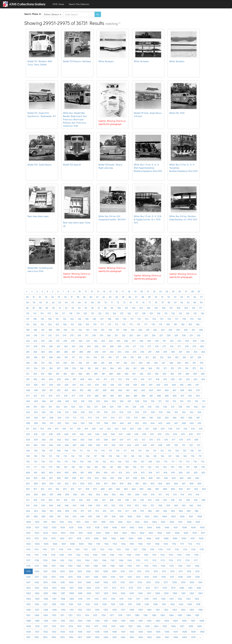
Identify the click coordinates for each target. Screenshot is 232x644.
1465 (149, 637)
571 (75, 418)
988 (36, 516)
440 (143, 385)
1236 (164, 577)
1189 (121, 566)
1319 (155, 599)
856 (98, 483)
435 (104, 385)
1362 (166, 610)
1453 (45, 637)
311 (73, 357)
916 (198, 494)
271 (135, 346)
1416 (88, 626)
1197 (188, 566)
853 (75, 483)
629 (163, 429)
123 (107, 313)
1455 (62, 637)
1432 (45, 632)
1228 (96, 577)
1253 (131, 582)
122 (100, 313)
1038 (97, 527)
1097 (64, 544)
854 (82, 483)
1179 (37, 566)
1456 (71, 637)
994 (82, 516)
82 (182, 302)
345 (148, 363)
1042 (132, 527)
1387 (197, 615)
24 (167, 291)
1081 (105, 538)
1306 (46, 599)
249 (149, 341)
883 (126, 489)
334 (65, 363)
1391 (54, 621)
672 (136, 440)
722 (162, 451)
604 (153, 423)
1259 (183, 582)
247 (134, 341)
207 (193, 330)
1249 (97, 582)
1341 (164, 604)
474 (50, 396)
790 (134, 467)
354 (36, 368)
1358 (132, 610)
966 (44, 511)
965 (36, 511)
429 (59, 385)
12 (92, 291)
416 (143, 379)
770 (165, 462)
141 (57, 319)
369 (150, 368)
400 (203, 374)
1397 (106, 621)
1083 (122, 538)
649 (136, 434)
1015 (78, 522)
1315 (121, 599)
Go (98, 14)
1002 (147, 516)
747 (170, 456)
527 (96, 407)
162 (35, 324)
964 (28, 511)
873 (50, 489)
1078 (79, 538)
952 (113, 505)
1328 (54, 604)
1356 (114, 610)
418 (158, 379)
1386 (189, 615)
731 (50, 456)
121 (93, 313)
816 (150, 473)
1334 (104, 604)
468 (182, 390)
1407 (193, 621)
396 (172, 374)
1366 (201, 610)
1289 (80, 593)
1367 (28, 615)
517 (204, 401)
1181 (53, 566)
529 (112, 407)
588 (28, 423)
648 (129, 434)
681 (28, 445)
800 (28, 473)
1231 (121, 577)
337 (88, 363)
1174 (171, 560)
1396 (97, 621)
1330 (71, 604)
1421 (130, 626)
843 (174, 478)
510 (153, 401)
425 (28, 385)
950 (98, 505)
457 (97, 390)
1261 (200, 582)
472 (35, 396)
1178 (28, 566)
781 (66, 467)
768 (150, 462)
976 (120, 511)
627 (147, 429)
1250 (106, 582)
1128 (144, 549)
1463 (132, 637)
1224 (62, 577)
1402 (149, 621)
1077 (70, 538)
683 (43, 445)
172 (109, 324)
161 (28, 324)
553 (114, 412)
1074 (45, 538)
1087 (157, 538)
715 (110, 451)
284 (51, 352)
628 (155, 429)
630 (170, 429)
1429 (199, 626)
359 (74, 368)
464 (151, 390)
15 (110, 291)
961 (184, 505)
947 (75, 505)
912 (167, 494)
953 (121, 505)
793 (157, 467)
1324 (197, 599)
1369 (46, 615)
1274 (131, 588)
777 (35, 467)
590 (44, 423)
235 (43, 341)
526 (89, 407)
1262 (28, 588)
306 (36, 357)
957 (152, 505)
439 (135, 385)
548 (75, 412)
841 (158, 478)
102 (134, 308)
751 (200, 456)
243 (103, 341)
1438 (97, 632)
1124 (110, 549)
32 (40, 297)
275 (164, 346)
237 (58, 341)
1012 (53, 522)
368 (143, 368)
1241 (28, 582)
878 (87, 489)
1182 (62, 566)
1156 (196, 555)
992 (67, 516)
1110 (174, 544)
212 (50, 335)
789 (127, 467)
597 (98, 423)
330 (35, 363)
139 (42, 319)
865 (168, 483)
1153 (171, 555)
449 (36, 390)
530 (119, 407)
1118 (61, 549)
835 (112, 478)
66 (79, 302)
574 (97, 418)
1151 (154, 555)
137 (28, 319)
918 (35, 500)
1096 (55, 544)
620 (94, 429)
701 (184, 445)
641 (74, 434)
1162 (70, 560)
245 (118, 341)
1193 (155, 566)
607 (176, 423)
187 (43, 330)
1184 (79, 566)
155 (162, 319)
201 (148, 330)
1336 (121, 604)
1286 (54, 593)
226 (154, 335)
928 (112, 500)
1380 (137, 615)
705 (36, 451)
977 (127, 511)
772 (180, 462)
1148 (129, 555)
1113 (198, 544)
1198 (197, 566)
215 (72, 335)
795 (172, 467)
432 (82, 385)
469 (190, 390)
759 (82, 462)
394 (157, 374)
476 (66, 396)
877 (80, 489)
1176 (187, 560)
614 (49, 429)
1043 (141, 527)
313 (88, 357)
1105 (132, 544)
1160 (54, 560)
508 (137, 401)
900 (75, 494)
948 (82, 505)
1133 (185, 549)
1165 (96, 560)
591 (52, 423)
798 (195, 467)
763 (112, 462)
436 (112, 385)
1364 (183, 610)
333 (58, 363)
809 (98, 473)
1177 (196, 560)
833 (97, 478)
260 (51, 346)
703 (198, 445)
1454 (54, 637)
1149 (137, 555)
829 (66, 478)
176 (138, 324)
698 (160, 445)
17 (123, 291)
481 (104, 396)
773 (188, 462)
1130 (160, 549)
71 (112, 302)
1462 (123, 637)
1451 (28, 637)
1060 (107, 533)
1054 (54, 533)
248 (141, 341)
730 (43, 456)
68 (92, 302)
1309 (72, 599)
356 (51, 368)
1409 (29, 626)
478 (81, 396)
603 (145, 423)
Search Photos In (33, 14)
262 (66, 346)
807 (82, 473)
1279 (173, 588)
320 (140, 357)
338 (95, 363)
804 (59, 473)
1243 (45, 582)
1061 (116, 533)
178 (153, 324)
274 (157, 346)
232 (199, 335)
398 (187, 374)
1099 (81, 544)
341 (118, 363)
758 (74, 462)
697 (153, 445)
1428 (191, 626)
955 (137, 505)
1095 (46, 544)
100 (119, 308)
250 (157, 341)
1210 (123, 571)
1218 (189, 571)
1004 (164, 516)
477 (73, 396)
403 (43, 379)
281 (28, 352)
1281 (190, 588)
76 (143, 302)
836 (120, 478)
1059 (98, 533)
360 (82, 368)
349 (179, 363)
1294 (123, 593)
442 (158, 385)
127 (136, 313)
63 (60, 302)
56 (195, 297)
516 (196, 401)
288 (81, 352)
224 (139, 335)
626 (140, 429)
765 (127, 462)
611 (28, 429)
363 (104, 368)
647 (121, 434)
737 (95, 456)
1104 (123, 544)
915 (190, 494)
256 (202, 341)
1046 (167, 527)
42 (104, 297)
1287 (63, 593)
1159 (45, 560)
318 (125, 357)
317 (117, 357)
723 (169, 451)
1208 (105, 571)
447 (197, 385)
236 (50, 341)
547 (67, 412)
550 (91, 412)
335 (73, 363)
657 (199, 434)
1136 (28, 555)
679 (189, 440)
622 (109, 429)
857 (106, 483)
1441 (123, 632)
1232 (130, 577)
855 (90, 483)
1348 (46, 610)
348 (171, 363)
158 (184, 319)
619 (86, 429)
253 (179, 341)
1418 (105, 626)
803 (51, 473)
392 (141, 374)
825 (36, 478)
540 (196, 407)
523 (65, 407)
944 (51, 505)
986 (197, 511)
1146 (112, 555)
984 (181, 511)
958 (160, 505)
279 (194, 346)
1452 (37, 637)
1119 (69, 549)
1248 (88, 582)
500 (75, 401)
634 (201, 429)
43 (110, 297)
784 (88, 467)
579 (136, 418)
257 (28, 346)
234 (35, 341)
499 (67, 401)
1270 (97, 588)
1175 (179, 560)
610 (199, 423)
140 (50, 319)
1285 (46, 593)
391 (134, 374)
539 (188, 407)
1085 (140, 538)
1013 (62, 522)
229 (176, 335)
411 (105, 379)
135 (195, 313)
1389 (37, 621)
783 (81, 467)
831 (82, 478)
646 (113, 434)
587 (198, 418)
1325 (28, 604)
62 (53, 302)
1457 (80, 637)
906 (122, 494)
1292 (106, 593)
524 (73, 407)
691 (106, 445)
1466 (158, 637)
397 (180, 374)
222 (124, 335)
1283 (28, 593)
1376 (104, 615)
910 (153, 494)
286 (66, 352)
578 (128, 418)
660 (44, 440)
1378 (120, 615)
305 (28, 357)
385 (88, 374)
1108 (157, 544)
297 (150, 352)
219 (101, 335)
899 (67, 494)
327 (192, 357)
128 (144, 313)
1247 (80, 582)
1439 (106, 632)
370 (158, 368)
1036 (80, 527)
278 (187, 346)
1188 (112, 566)
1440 (115, 632)
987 (28, 516)
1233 (138, 577)
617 (72, 429)
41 (97, 297)
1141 (70, 555)
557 (145, 412)
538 (180, 407)
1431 (37, 632)
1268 (80, 588)
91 (60, 308)
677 (174, 440)
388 (111, 374)
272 (142, 346)
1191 (138, 566)
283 (43, 352)
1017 (95, 522)
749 (185, 456)
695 (137, 445)
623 (116, 429)
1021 (129, 522)
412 (113, 379)
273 (149, 346)
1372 (70, 615)
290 (97, 352)
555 (129, 412)
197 (118, 330)
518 (28, 407)
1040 (115, 527)
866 (176, 483)
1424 (156, 626)
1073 (37, 538)
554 (121, 412)
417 (150, 379)
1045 (158, 527)
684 (51, 445)
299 (165, 352)
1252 (123, 582)
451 (51, 390)
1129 (152, 549)
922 (66, 500)
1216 (172, 571)
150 (125, 319)
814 (135, 473)
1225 (70, 577)
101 (126, 308)
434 (97, 385)
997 (106, 516)
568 (51, 418)
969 (67, 511)
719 (140, 451)
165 (57, 324)
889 (173, 489)
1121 (86, 549)
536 (165, 407)
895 (36, 494)
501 (83, 401)
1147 (120, 555)
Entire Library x (53, 14)
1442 (132, 632)
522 (58, 407)
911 (160, 494)
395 (164, 374)
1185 (87, 566)
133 (180, 313)
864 (160, 483)
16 (117, 291)
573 (90, 418)
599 (114, 423)
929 (119, 500)
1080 (96, 538)
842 (166, 478)
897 (52, 494)
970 (75, 511)
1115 (36, 549)
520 (43, 407)
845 (189, 478)
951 (106, 505)
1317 (138, 599)
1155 (188, 555)
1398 (114, 621)
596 (91, 423)
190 (65, 330)
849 (44, 483)
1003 (156, 516)
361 (89, 368)
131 (166, 313)
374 (187, 368)
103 (141, 308)
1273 (122, 588)
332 (50, 363)
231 (191, 335)
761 (97, 462)
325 (177, 357)
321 (147, 357)
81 (175, 302)
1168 (121, 560)
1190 (130, 566)
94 (79, 308)
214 (65, 335)
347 (164, 363)
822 (196, 473)
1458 (88, 637)
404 (51, 379)
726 (192, 451)
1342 (172, 604)
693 (121, 445)
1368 (37, 615)
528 (104, 407)
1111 (182, 544)
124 (114, 313)
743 (140, 456)
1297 (149, 593)
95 (86, 308)
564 (199, 412)
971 (82, 511)
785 (96, 467)
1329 (62, 604)
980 (150, 511)
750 (193, 456)
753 (35, 462)
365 (120, 368)
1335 (113, 604)
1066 (160, 533)
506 (122, 401)
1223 (53, 577)
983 (173, 511)
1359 (140, 610)
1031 (37, 527)
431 (74, 385)
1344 (190, 604)
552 (106, 412)
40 (91, 297)
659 (36, 440)
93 (73, 308)
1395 (89, 621)
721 (155, 451)
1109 (166, 544)
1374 (87, 615)
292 (112, 352)
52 (169, 297)
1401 (141, 621)
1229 (104, 577)
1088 (166, 538)
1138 (45, 555)
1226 (79, 577)
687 (75, 445)
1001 (138, 516)
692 (114, 445)
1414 (71, 626)
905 (114, 494)
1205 (80, 571)
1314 (113, 599)
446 (189, 385)
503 (98, 401)
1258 (174, 582)
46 (130, 297)
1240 (197, 577)
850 (52, 483)
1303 (200, 593)
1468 (176, 637)
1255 (148, 582)
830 (74, 478)
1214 (156, 571)
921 (58, 500)
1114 (28, 549)
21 (148, 291)
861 (137, 483)
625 (132, 429)
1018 (103, 522)
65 (73, 302)
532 (134, 407)
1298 (157, 593)
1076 (62, 538)
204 (170, 330)
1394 (80, 621)
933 (150, 500)
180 (168, 324)
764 (119, 462)
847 (28, 483)
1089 (175, 538)
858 (114, 483)
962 (191, 505)
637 (43, 434)
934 (157, 500)
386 (96, 374)
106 (164, 308)
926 (96, 500)
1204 (71, 571)
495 (36, 401)
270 (127, 346)
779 (50, 467)
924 (81, 500)
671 (129, 440)
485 (135, 396)
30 (27, 297)
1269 (89, 588)
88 (40, 308)
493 (198, 396)
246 (126, 341)
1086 (149, 538)
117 (64, 313)
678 (181, 440)
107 (171, 308)
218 (94, 335)
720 (147, 451)
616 (64, 429)
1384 (171, 615)
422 (188, 379)
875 (65, 489)
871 (35, 489)
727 (200, 451)
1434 (63, 632)
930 (127, 500)
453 (66, 390)
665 (82, 440)
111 (201, 308)
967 (52, 511)
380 (50, 374)
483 (120, 396)
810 (106, 473)
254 (187, 341)
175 (131, 324)
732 (58, 456)
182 (183, 324)
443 (166, 385)
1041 (123, 527)
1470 (193, 637)
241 (88, 341)
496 (44, 401)
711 (81, 451)
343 (133, 363)
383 (73, 374)
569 (59, 418)
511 (160, 401)
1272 (114, 588)
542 (28, 412)
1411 (46, 626)
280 (202, 346)
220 (109, 335)
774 (195, 462)
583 (167, 418)
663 (67, 440)
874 (57, 489)
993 (75, 516)
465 (159, 390)
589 (36, 423)
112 (28, 313)
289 (89, 352)
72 (118, 302)
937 (180, 500)
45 (123, 297)
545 (51, 412)
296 (142, 352)
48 (143, 297)
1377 (112, 615)
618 (79, 429)
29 (199, 291)
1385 (180, 615)
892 (196, 489)
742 (133, 456)
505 (114, 401)
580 (144, 418)
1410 (37, 626)
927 (104, 500)
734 (73, 456)
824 (28, 478)
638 (51, 434)
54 (182, 297)
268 (112, 346)
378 (35, 374)
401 (28, 379)
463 (143, 390)
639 (59, 434)
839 (143, 478)
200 (140, 330)
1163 (79, 560)
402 (35, 379)
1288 (71, 593)
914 (182, 494)
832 (89, 478)
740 (118, 456)
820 (181, 473)
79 (162, 302)
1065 (151, 533)
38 (78, 297)
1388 (28, 621)
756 (59, 462)
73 (124, 302)
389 (119, 374)
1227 (87, 577)
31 (34, 297)
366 (127, 368)
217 (87, 335)
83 (188, 302)
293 (119, 352)
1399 (123, 621)
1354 (97, 610)
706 (43, 451)
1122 (94, 549)
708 (59, 451)
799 (203, 467)
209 (28, 335)
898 (59, 494)
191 (73, 330)
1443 (141, 632)
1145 (104, 555)
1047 (176, 527)
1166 (104, 560)
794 (165, 467)
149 (117, 319)
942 (36, 505)
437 (120, 385)
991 (59, 516)
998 (114, 516)
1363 (174, 610)
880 (103, 489)
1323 (188, 599)
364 (112, 368)
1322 (180, 599)
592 (59, 423)
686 (67, 445)
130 (159, 313)
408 (82, 379)
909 (145, 494)
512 (167, 401)
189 (58, 330)
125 (122, 313)
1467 (167, 637)
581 (151, 418)
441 (151, 385)
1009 (29, 522)
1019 (112, 522)
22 (154, 291)
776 (28, 467)
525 (81, 407)
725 (184, 451)
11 (86, 291)
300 (173, 352)
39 (84, 297)
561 (176, 412)
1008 (200, 516)
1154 (179, 555)
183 (190, 324)
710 (74, 451)
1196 (180, 566)
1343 (181, 604)
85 (201, 302)
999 (121, 516)
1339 (147, 604)
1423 (147, 626)
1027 (180, 522)
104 (149, 308)
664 (75, 440)
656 (191, 434)
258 (36, 346)
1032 (45, 527)
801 (36, 473)
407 (74, 379)
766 (135, 462)
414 (127, 379)
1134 (193, 549)
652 (160, 434)
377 (28, 374)
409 (90, 379)
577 (120, 418)
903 (98, 494)
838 (135, 478)
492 (190, 396)
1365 (192, 610)
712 (88, 451)
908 (137, 494)
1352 (80, 610)
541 (203, 407)
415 (135, 379)
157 (177, 319)
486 (143, 396)
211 (43, 335)
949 (90, 505)
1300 (175, 593)
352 (202, 363)
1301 (183, 593)
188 (50, 330)
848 (36, 483)
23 (160, 291)
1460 (106, 637)
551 (98, 412)
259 (43, 346)
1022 (137, 522)
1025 (163, 522)
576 (113, 418)
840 (151, 478)
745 (155, 456)
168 (80, 324)
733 (65, 456)
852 (67, 483)
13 (98, 291)
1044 (149, 527)
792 (150, 467)
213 (57, 335)
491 (182, 396)
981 (158, 511)
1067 (168, 533)
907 (129, 494)
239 (73, 341)
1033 (54, 527)
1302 (192, 593)
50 (156, 297)
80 (169, 302)
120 (85, 313)
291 (104, 352)
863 (152, 483)
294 (127, 352)
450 (44, 390)
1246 (71, 582)
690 (98, 445)
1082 (114, 538)
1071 (203, 533)
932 (142, 500)
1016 (87, 522)
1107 (149, 544)
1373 (79, 615)
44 (117, 297)
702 (191, 445)
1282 (199, 588)
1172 (154, 560)
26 (180, 291)
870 (28, 489)
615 (57, 429)
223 (131, 335)
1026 (172, 522)
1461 (114, 637)
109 (186, 308)
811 (113, 473)
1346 (28, 610)
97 (99, 308)
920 (51, 500)
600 (122, 423)
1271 (106, 588)
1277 (156, 588)
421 (180, 379)
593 (67, 423)
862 (145, 483)
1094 (37, 544)
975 (112, 511)
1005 (173, 516)
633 (193, 429)
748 (177, 456)
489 (167, 396)
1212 (139, 571)
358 (66, 368)
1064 (142, 533)
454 (74, 390)
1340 (155, 604)
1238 (180, 577)
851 (59, 483)
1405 (175, 621)
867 (184, 483)
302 (188, 352)
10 (80, 291)
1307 (54, 599)
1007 (191, 516)
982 (165, 511)
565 (28, 418)
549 (83, 412)
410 (98, 379)
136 (202, 313)
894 (28, 494)
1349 (54, 610)
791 (142, 467)
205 (178, 330)
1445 (158, 632)
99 (112, 308)
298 (157, 352)
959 (168, 505)
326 (184, 357)
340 (110, 363)
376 (201, 368)
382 (65, 374)
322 (154, 357)
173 (116, 324)
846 (197, 478)
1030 (28, 527)
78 (156, 302)
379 (42, 374)
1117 (53, 549)
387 (103, 374)
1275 (139, 588)
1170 (138, 560)
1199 (28, 571)
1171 (146, 560)
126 (129, 313)
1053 (46, 533)
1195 (172, 566)
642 (82, 434)
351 (194, 363)
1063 (133, 533)
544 (43, 412)
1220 (28, 577)
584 (174, 418)
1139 (53, 555)
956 (145, 505)
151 (132, 319)
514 (182, 401)
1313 (105, 599)
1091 (193, 538)
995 (90, 516)
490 (175, 396)
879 (95, 489)
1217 (181, 571)
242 (96, 341)
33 (46, 297)
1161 (62, 560)
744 (147, 456)
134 (188, 313)
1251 (114, 582)
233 (28, 341)
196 (110, 330)
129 (151, 313)
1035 (71, 527)
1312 (97, 599)
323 (162, 357)
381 (58, 374)
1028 (189, 522)
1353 (88, 610)
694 (129, 445)
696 (145, 445)
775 (203, 462)
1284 (37, 593)
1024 (154, 522)
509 (145, 401)
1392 (63, 621)
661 (51, 440)
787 (111, 467)
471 (28, 396)
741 (125, 456)
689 (90, 445)
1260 (192, 582)
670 (121, 440)
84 (195, 302)
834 (104, 478)
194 (95, 330)
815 (143, 473)
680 (196, 440)
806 (75, 473)
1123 (102, 549)
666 (90, 440)
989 (43, 516)
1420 (122, 626)
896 (44, 494)
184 (198, 324)
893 (204, 489)
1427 (182, 626)
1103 (115, 544)
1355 (106, 610)
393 (149, 374)
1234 (146, 577)
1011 (45, 522)
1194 (163, 566)
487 (151, 396)
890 (181, 489)
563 (191, 412)
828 (59, 478)
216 (79, 335)
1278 (165, 588)
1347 (37, 610)
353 (28, 368)
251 (164, 341)
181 (175, 324)
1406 (184, 621)
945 (59, 505)
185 (28, 330)
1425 (165, 626)
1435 (71, 632)
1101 (98, 544)
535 (157, 407)
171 (102, 324)
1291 (97, 593)
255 (195, 341)
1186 (96, 566)
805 (67, 473)
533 (142, 407)
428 (51, 385)
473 (43, 396)
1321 (172, 599)
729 (35, 456)
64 (66, 302)
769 (158, 462)
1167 (113, 560)
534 (150, 407)
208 (201, 330)
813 (128, 473)
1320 (163, 599)
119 (78, 313)
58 (27, 302)
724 (177, 451)
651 (152, 434)
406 (67, 379)
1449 (193, 632)
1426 (173, 626)
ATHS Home (58, 4)
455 (82, 390)
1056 (72, 533)
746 (162, 456)
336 (80, 363)
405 (59, 379)
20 (142, 291)
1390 (46, 621)
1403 (158, 621)
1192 (146, 566)
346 (156, 363)
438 (127, 385)
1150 (146, 555)
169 (87, 324)
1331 (79, 604)
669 (114, 440)
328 (199, 357)
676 (166, 440)
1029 (198, 522)
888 (165, 489)
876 (72, 489)
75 (137, 302)
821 (188, 473)
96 (92, 308)
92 (66, 308)
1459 (97, 637)
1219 (197, 571)
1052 (37, 533)
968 (59, 511)
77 (150, 302)
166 (65, 324)
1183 (70, 566)
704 (28, 451)
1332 (88, 604)
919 (43, 500)
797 (188, 467)
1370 (54, 615)
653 (167, 434)
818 (165, 473)
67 (86, 302)
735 (80, 456)
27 (186, 291)
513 (174, 401)
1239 (189, 577)
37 (72, 297)
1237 (172, 577)
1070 (195, 533)
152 (139, 319)
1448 (184, 632)
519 (35, 407)
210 (36, 335)
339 (103, 363)
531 (127, 407)
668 (106, 440)
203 (163, 330)
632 (185, 429)
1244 (54, 582)
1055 (63, 533)
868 (192, 483)
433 (89, 385)
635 (28, 434)
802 (43, 473)
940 (203, 500)
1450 (202, 632)
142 (65, 319)
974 (104, 511)
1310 (80, 599)
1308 (63, 599)
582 (159, 418)
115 (49, 313)
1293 (114, 593)
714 (103, 451)
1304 (28, 599)
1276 (148, 588)
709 (66, 451)
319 (132, 357)
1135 (202, 549)
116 (56, 313)
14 (104, 291)
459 (112, 390)
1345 (198, 604)
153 (147, 319)
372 (172, 368)
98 (105, 308)
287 (74, 352)
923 (73, 500)
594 (75, 423)
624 (124, 429)
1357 (123, 610)
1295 (132, 593)
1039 (106, 527)
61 (47, 302)
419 (165, 379)
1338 (138, 604)
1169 (130, 560)
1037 (89, 527)
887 (157, 489)
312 (81, 357)
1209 (114, 571)
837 (128, 478)
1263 (37, 588)
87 (34, 308)
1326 (37, 604)
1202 (54, 571)
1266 (63, 588)
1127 (135, 549)
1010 (37, 522)
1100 (90, 544)
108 (179, 308)
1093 (28, 544)
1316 (130, 599)
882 (118, 489)
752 (28, 462)
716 (118, 451)
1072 (28, 538)
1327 (45, 604)
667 (98, 440)
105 (156, 308)
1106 (140, 544)
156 (169, 319)
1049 (193, 527)
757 (66, 462)
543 (36, 412)
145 (87, 319)
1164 (87, 560)
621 (101, 429)
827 (51, 478)
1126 (127, 549)
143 (72, 319)
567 (44, 418)
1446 (167, 632)
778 (43, 467)
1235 (155, 577)
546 (59, 412)
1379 (128, 615)
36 (65, 297)
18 (129, 291)
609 (192, 423)
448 (28, 390)
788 (119, 467)
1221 (37, 577)
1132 (177, 549)
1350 (63, 610)
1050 (202, 527)
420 (173, 379)
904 (106, 494)
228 (169, 335)
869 (199, 483)
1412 (54, 626)
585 (182, 418)
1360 (149, 610)
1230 (113, 577)
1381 (146, 615)
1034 (63, 527)
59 (34, 302)
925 (89, 500)
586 (190, 418)
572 (82, 418)
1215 (164, 571)
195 (103, 330)
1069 (186, 533)
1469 (184, 637)
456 (89, 390)
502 (90, 401)
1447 (176, 632)
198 (125, 330)
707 (51, 451)
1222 (45, 577)
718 (132, 451)
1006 (182, 516)
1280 (182, 588)
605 (160, 423)
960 (176, 505)
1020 (120, 522)
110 (193, 308)
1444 (149, 632)
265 (89, 346)
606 (168, 423)
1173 (163, 560)
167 (72, 324)
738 (103, 456)
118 (71, 313)
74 (130, 302)
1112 (190, 544)
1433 (54, 632)
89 (47, 308)
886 (150, 489)
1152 (162, 555)
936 (173, 500)
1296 (140, 593)
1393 (71, 621)
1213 (147, 571)
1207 (97, 571)
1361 (158, 610)
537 (173, 407)
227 (161, 335)
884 (134, 489)
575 (105, 418)
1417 (96, 626)
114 (42, 313)
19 (135, 291)
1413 (62, 626)
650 (144, 434)
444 (174, 385)
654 (175, 434)
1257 (166, 582)
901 (83, 494)
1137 (36, 555)
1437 (89, 632)
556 (137, 412)
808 (90, 473)
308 (51, 357)
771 (173, 462)
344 (141, 363)
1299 (166, 593)
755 (51, 462)
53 (175, 297)
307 (43, 357)
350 (187, 363)
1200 (37, 571)
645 (105, 434)
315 (103, 357)
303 (195, 352)
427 (43, 385)
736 (88, 456)
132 (173, 313)
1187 (104, 566)
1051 (28, 533)
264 (81, 346)
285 (58, 352)
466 (167, 390)
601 (129, 423)
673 (144, 440)
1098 (72, 544)
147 (102, 319)
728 (28, 456)
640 (66, 434)
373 (179, 368)
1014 (70, 522)
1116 (45, 549)
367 (135, 368)
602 (137, 423)
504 (106, 401)
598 (106, 423)
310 (66, 357)
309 (59, 357)
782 (73, 467)
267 (104, 346)
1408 (202, 621)
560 (169, 412)
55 (188, 297)
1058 (90, 533)
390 (126, 374)
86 (27, 308)
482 (112, 396)
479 (89, 396)
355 (43, 368)
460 (120, 390)
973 (97, 511)
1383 (163, 615)
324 (169, 357)
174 (124, 324)
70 (105, 302)
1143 (87, 555)
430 (66, 385)
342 (125, 363)
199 (133, 330)
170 (95, 324)
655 (183, 434)
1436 (80, 632)
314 (95, 357)
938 (188, 500)
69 (99, 302)
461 (128, 390)
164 (50, 324)
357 (59, 368)
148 (109, 319)
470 (198, 390)
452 (59, 390)
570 (67, 418)
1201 (45, 571)
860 (130, 483)
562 (184, 412)
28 (192, 291)
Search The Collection (79, 4)
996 (98, 516)
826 (43, 478)
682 (36, 445)
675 (159, 440)
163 (42, 324)
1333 (96, 604)
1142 (78, 555)
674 (151, 440)
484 (128, 396)
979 (142, 511)
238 (65, 341)
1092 (201, 538)
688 (82, 445)
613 (42, 429)
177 (146, 324)
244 (111, 341)
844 (182, 478)
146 (94, 319)
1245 (63, 582)
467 (174, 390)
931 (135, 500)
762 (104, 462)
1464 (140, 637)
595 (83, 423)
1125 (119, 549)
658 (28, 440)
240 (80, 341)
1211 (131, 571)
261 (58, 346)
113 (35, 313)
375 (194, 368)
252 (172, 341)
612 (35, 429)
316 (110, 357)
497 (52, 401)
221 (116, 335)
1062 (124, 533)
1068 (177, 533)
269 (119, 346)
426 (36, 385)
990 (51, 516)
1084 (131, 538)
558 (153, 412)
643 (89, 434)
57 (201, 297)
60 (41, 302)
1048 (184, 527)
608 (184, 423)
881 (111, 489)
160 (199, 319)
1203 (62, 571)
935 (165, 500)
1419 (113, 626)
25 (173, 291)
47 (136, 297)
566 (36, 418)
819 (173, 473)
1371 (62, 615)
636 (36, 434)
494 (28, 401)
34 (52, 297)
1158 (37, 560)
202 (155, 330)
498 (59, 401)
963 (199, 505)
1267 (71, 588)
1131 (169, 549)
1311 (88, 599)
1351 (72, 610)
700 (176, 445)
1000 (130, 516)
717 (125, 451)
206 (186, 330)
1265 (54, 588)
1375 (95, 615)
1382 (154, 615)
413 (120, 379)
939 (196, 500)
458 (105, 390)
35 (59, 297)
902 (90, 494)
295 (135, 352)
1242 (37, 582)
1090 (184, 538)
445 (182, 385)
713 (96, 451)
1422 (139, 626)
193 (88, 330)
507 (129, 401)
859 (122, 483)
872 (43, 489)
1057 (81, 533)
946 (67, 505)
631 (178, 429)
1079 (87, 538)
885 (142, 489)
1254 (140, 582)
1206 (88, 571)
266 (97, 346)
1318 (146, 599)
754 (43, 462)
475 (58, 396)
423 (195, 379)
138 (35, 319)
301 (180, 352)
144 (79, 319)
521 (50, 407)
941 (28, 505)
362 (97, 368)
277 (179, 346)
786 (104, 467)
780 (58, 467)
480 (97, 396)
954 (129, 505)
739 (110, 456)
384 (80, 374)
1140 (62, 555)
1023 (146, 522)
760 (89, 462)
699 (168, 445)
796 (180, 467)
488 (159, 396)
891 (188, 489)
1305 (37, 599)
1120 (77, 549)
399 (195, 374)
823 (203, 473)
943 (43, 505)
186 (35, 330)
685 (59, 445)
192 (80, 330)
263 (73, 346)
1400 (132, 621)
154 (154, 319)
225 (146, 335)
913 (175, 494)
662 (59, 440)
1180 (45, 566)
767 (143, 462)
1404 (167, 621)
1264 (46, 588)
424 (203, 379)
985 (189, 511)
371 (165, 368)
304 (203, 352)
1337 (130, 604)
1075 (53, 538)
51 (162, 297)
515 (189, 401)
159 (192, 319)
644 (97, 434)
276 (172, 346)
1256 (157, 582)
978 (135, 511)
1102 (106, 544)
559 (161, 412)
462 (135, 390)
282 (35, 352)
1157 (28, 560)
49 (149, 297)
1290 (89, 593)
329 (28, 363)
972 (90, 511)
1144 (95, 555)
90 (53, 308)
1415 (79, 626)
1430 (28, 632)
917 (28, 500)
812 (120, 473)
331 (43, 363)
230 (184, 335)
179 (161, 324)
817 (158, 473)
